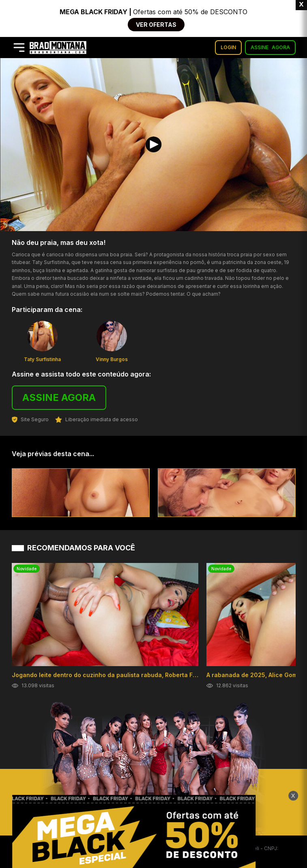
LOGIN (228, 47)
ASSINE (270, 48)
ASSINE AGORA (59, 397)
